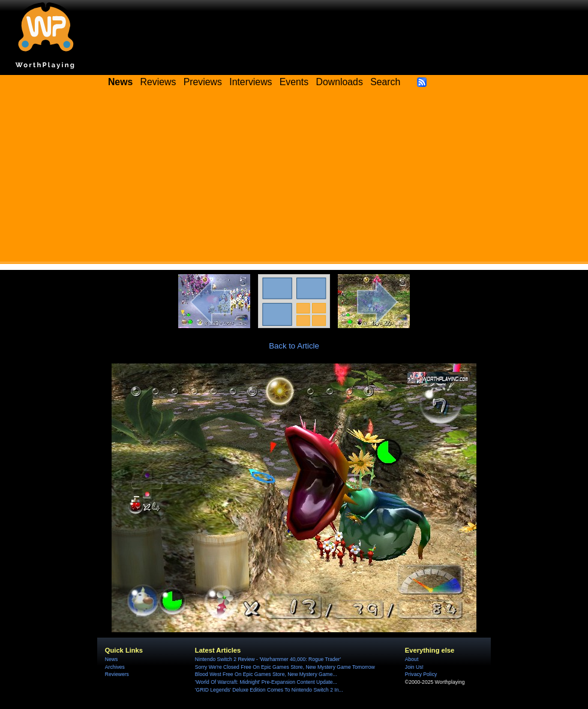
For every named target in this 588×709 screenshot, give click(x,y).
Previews (203, 82)
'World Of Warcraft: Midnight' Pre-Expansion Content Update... (266, 682)
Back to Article (294, 346)
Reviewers (117, 674)
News (111, 659)
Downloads (340, 82)
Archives (115, 667)
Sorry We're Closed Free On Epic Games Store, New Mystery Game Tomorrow (285, 667)
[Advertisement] (294, 180)
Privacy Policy (421, 674)
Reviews (158, 82)
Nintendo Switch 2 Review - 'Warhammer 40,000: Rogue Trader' (268, 659)
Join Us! (414, 667)
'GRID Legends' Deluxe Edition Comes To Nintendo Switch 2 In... (269, 690)
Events (294, 82)
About (412, 659)
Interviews (250, 82)
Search (385, 82)
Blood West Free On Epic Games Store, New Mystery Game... (266, 674)
